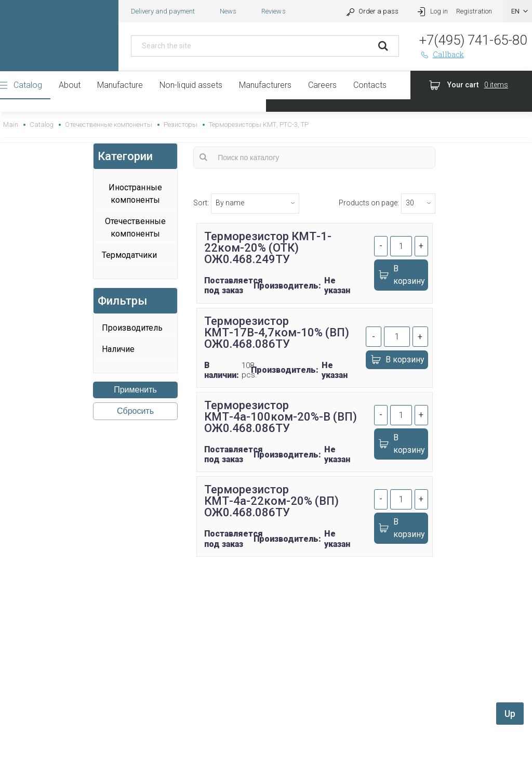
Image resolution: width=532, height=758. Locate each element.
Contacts (370, 85)
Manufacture (120, 85)
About (70, 85)
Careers (322, 85)
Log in (431, 11)
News (228, 11)
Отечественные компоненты (108, 125)
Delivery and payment (163, 11)
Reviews (273, 11)
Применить (135, 390)
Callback (442, 54)
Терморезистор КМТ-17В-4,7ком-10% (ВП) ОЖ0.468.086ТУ (277, 332)
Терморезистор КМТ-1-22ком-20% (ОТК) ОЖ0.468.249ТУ (268, 248)
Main (11, 125)
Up (510, 714)
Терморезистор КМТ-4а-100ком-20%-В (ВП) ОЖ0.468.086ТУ (281, 417)
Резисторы (181, 125)
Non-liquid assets (191, 85)
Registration (474, 11)
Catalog (28, 85)
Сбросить (135, 411)
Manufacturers (265, 85)
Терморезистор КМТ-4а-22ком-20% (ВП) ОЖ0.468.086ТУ (271, 501)
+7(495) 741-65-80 (473, 40)
